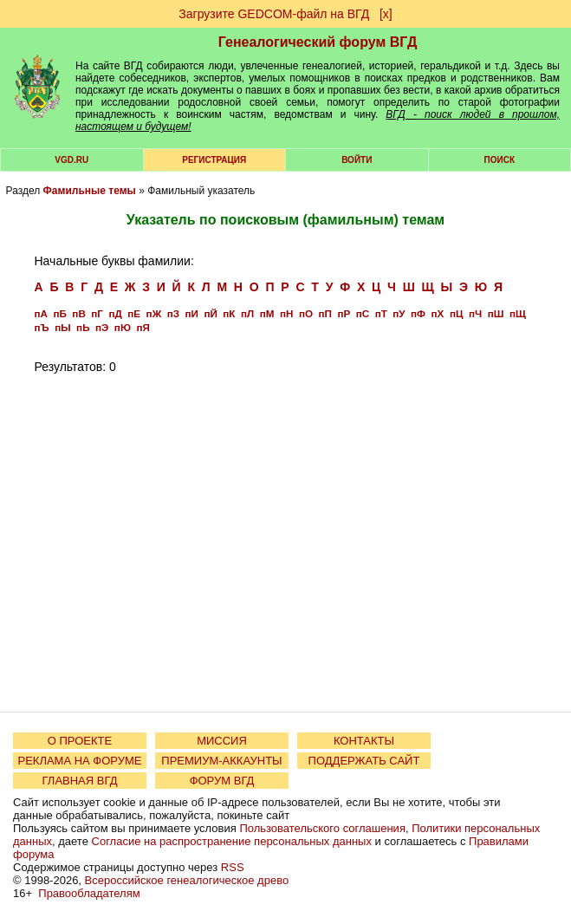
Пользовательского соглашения (322, 828)
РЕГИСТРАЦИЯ (214, 160)
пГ (97, 313)
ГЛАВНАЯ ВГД (80, 781)
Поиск (500, 160)
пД (115, 313)
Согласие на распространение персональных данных (232, 841)
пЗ (173, 313)
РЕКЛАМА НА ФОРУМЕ (79, 761)
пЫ (62, 327)
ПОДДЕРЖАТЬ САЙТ (364, 761)
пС (363, 313)
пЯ (143, 327)
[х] (386, 14)
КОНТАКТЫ (364, 741)
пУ (399, 313)
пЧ (475, 313)
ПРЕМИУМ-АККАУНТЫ (221, 761)
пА (41, 313)
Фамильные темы (90, 191)
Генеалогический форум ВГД (318, 42)
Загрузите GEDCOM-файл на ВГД (274, 14)
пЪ (42, 327)
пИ (192, 313)
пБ (59, 313)
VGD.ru (71, 160)
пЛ (247, 313)
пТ (381, 313)
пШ (496, 313)
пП (324, 313)
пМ (267, 313)
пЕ (134, 313)
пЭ (102, 327)
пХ (438, 313)
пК (229, 313)
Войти (357, 160)
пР (344, 313)
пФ (418, 313)
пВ (78, 313)
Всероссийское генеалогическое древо (187, 880)
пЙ (210, 313)
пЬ (83, 327)
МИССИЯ (222, 741)
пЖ (154, 313)
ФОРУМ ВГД (222, 781)
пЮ (123, 327)
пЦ (457, 313)
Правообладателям (89, 893)
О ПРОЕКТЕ (80, 741)
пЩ (518, 313)
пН (286, 313)
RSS (233, 867)
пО (306, 313)
